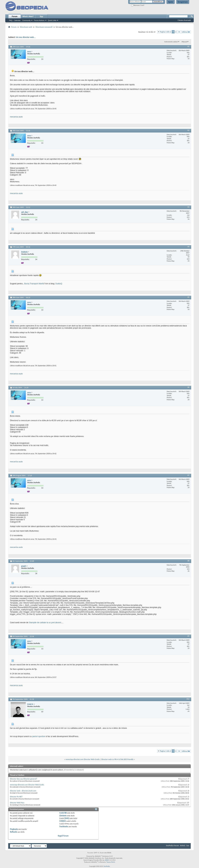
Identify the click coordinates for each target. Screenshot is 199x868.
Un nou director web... (26, 37)
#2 (188, 130)
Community (27, 20)
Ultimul (186, 32)
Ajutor (171, 2)
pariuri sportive (39, 736)
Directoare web (26, 27)
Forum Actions (39, 20)
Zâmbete (63, 816)
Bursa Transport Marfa (34, 284)
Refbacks (14, 832)
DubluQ (59, 284)
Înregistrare (183, 2)
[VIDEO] (63, 821)
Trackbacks (64, 826)
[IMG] (67, 818)
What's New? (28, 16)
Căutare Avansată (184, 20)
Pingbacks (14, 829)
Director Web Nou (17, 803)
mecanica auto (16, 117)
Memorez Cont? (138, 5)
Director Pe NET (16, 797)
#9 (188, 636)
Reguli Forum (63, 836)
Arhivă (183, 845)
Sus (188, 845)
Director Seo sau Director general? (24, 779)
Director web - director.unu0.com (23, 791)
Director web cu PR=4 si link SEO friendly (117, 759)
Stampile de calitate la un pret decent (45, 622)
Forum (15, 16)
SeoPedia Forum (172, 845)
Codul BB (63, 813)
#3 (188, 207)
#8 (188, 561)
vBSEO (107, 860)
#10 (188, 699)
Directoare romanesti (44, 27)
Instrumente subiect (171, 42)
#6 (188, 387)
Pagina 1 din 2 (165, 32)
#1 (188, 46)
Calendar (17, 20)
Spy (41, 16)
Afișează (184, 42)
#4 (188, 247)
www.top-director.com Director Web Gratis (82, 759)
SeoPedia (107, 866)
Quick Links (52, 20)
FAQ (11, 20)
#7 (188, 475)
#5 (188, 297)
